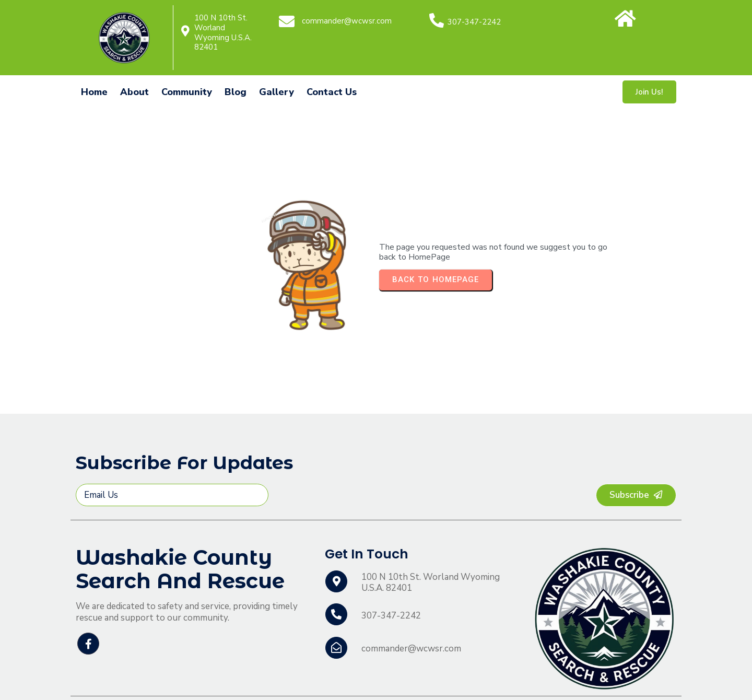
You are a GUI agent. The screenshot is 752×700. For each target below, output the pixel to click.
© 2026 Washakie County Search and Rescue (166, 681)
